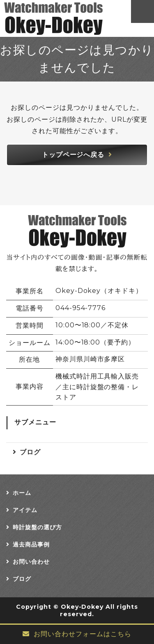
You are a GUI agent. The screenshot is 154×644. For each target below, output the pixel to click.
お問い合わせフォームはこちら (82, 634)
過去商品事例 (31, 544)
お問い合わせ (31, 562)
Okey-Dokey (82, 607)
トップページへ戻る (73, 155)
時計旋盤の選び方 (37, 527)
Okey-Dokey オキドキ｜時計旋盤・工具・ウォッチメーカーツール (56, 18)
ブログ (30, 452)
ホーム (22, 493)
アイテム (25, 510)
